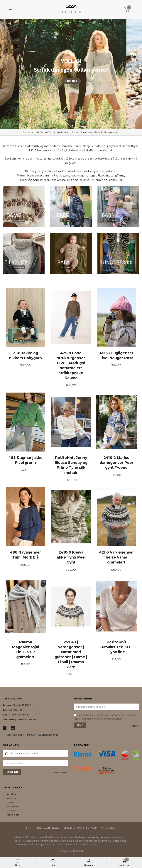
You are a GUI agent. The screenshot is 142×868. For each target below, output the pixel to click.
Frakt (30, 829)
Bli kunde (11, 800)
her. (115, 171)
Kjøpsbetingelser (49, 829)
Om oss (11, 804)
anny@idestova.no (21, 716)
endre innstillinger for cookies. (82, 846)
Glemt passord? (61, 773)
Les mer (136, 727)
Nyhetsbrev (108, 829)
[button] (138, 74)
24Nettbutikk (77, 852)
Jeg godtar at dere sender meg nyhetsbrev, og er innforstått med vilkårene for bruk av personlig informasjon (105, 718)
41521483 (17, 711)
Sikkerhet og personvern (81, 829)
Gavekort (11, 812)
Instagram (12, 808)
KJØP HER (71, 81)
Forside (11, 796)
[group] (71, 74)
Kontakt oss (13, 816)
